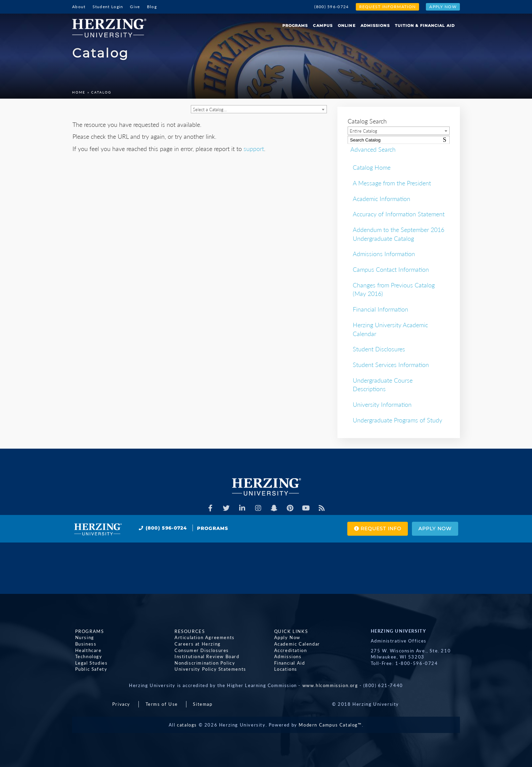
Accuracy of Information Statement (399, 214)
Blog (152, 7)
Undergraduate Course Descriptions (383, 385)
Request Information (388, 7)
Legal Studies (88, 663)
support (254, 149)
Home (79, 92)
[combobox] (259, 109)
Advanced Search (370, 149)
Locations (283, 669)
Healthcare (85, 650)
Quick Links (288, 631)
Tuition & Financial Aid (425, 26)
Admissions (375, 26)
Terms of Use (162, 704)
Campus (323, 26)
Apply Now (443, 7)
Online (347, 26)
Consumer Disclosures (199, 650)
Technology (86, 656)
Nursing (82, 637)
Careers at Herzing (195, 644)
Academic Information (381, 199)
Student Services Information (391, 365)
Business (83, 644)
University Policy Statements (208, 669)
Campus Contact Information (391, 269)
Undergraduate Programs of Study (397, 420)
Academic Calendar (294, 644)
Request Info (366, 529)
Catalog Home (372, 167)
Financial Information (380, 309)
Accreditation (288, 650)
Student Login (108, 7)
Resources (187, 631)
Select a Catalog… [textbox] (210, 110)
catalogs (187, 725)
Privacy (121, 704)
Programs (295, 26)
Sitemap (203, 704)
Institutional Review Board (204, 656)
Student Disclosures (379, 349)
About (79, 7)
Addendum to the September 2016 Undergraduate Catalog (398, 234)
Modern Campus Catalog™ (330, 725)
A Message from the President (392, 183)
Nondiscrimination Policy (202, 663)
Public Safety (88, 669)
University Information (382, 404)
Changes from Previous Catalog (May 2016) (394, 289)
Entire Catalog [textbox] (363, 131)
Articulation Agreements (202, 637)
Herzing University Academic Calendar (390, 329)
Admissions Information (384, 254)
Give (135, 7)
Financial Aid (287, 663)
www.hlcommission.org (330, 685)
